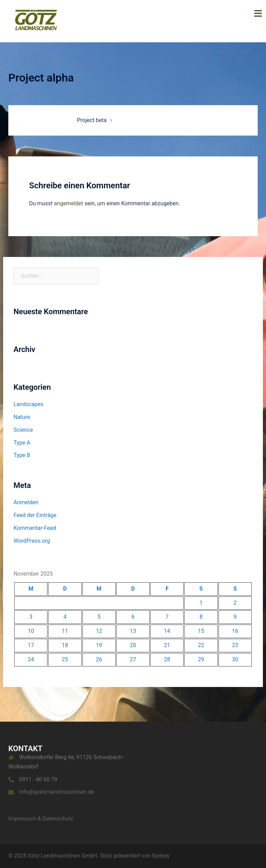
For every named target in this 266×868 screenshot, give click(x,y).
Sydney (161, 856)
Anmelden (26, 502)
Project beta (92, 120)
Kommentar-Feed (35, 528)
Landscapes (28, 404)
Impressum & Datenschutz (41, 819)
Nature (22, 417)
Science (23, 430)
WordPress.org (32, 541)
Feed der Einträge (35, 515)
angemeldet (69, 203)
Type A (22, 443)
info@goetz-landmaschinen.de (56, 792)
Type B (22, 455)
